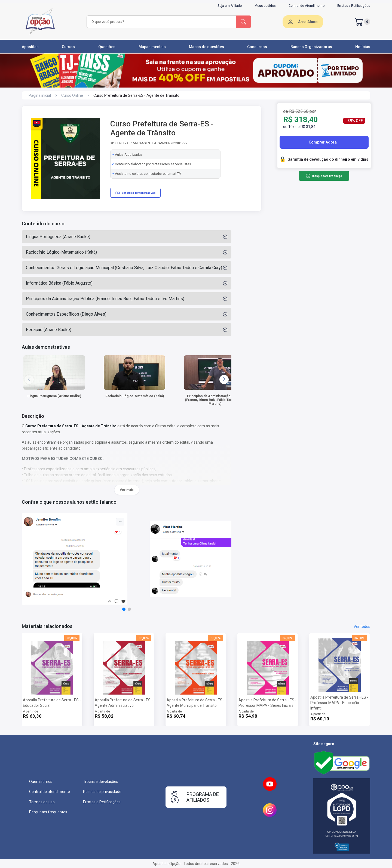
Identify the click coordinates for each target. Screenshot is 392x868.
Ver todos (362, 627)
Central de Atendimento (307, 6)
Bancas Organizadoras (311, 47)
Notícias (363, 47)
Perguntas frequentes (48, 812)
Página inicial (40, 95)
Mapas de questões (206, 47)
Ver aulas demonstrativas (135, 193)
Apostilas (30, 47)
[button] (224, 379)
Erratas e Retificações (102, 802)
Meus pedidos (265, 6)
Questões (107, 47)
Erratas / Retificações (354, 6)
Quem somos (41, 782)
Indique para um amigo (324, 176)
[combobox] (161, 22)
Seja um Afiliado (230, 6)
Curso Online (72, 95)
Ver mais (127, 490)
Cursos (68, 47)
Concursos (257, 47)
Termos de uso (42, 802)
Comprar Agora (323, 142)
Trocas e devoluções (101, 782)
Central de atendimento (50, 792)
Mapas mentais (152, 47)
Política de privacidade (102, 792)
